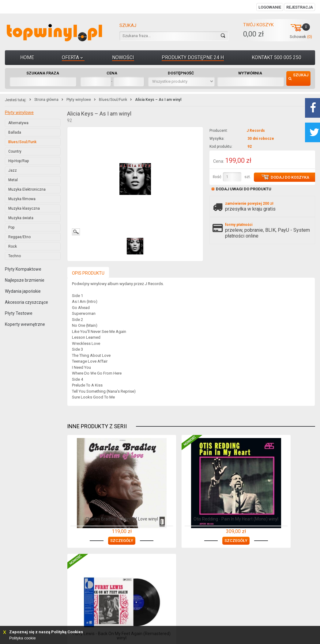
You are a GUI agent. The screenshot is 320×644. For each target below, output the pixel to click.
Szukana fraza (43, 73)
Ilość (217, 177)
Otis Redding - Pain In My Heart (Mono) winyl (191, 517)
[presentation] (88, 272)
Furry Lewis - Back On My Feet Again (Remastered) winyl (276, 517)
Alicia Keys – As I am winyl (158, 100)
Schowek (301, 37)
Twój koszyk (258, 25)
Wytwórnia (250, 73)
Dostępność (181, 73)
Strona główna (46, 100)
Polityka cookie (23, 638)
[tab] (88, 272)
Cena (112, 73)
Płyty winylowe (79, 100)
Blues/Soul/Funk (113, 100)
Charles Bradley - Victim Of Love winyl (106, 517)
